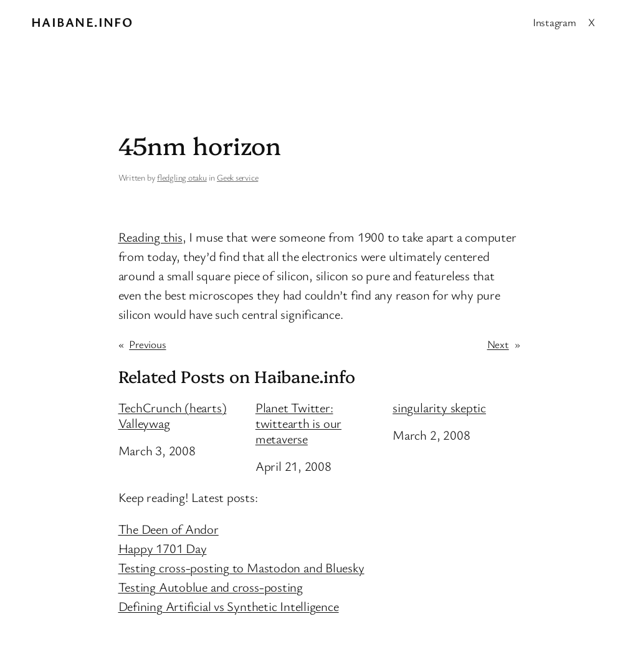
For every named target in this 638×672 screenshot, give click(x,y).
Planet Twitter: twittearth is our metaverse (298, 423)
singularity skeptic (439, 408)
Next (498, 344)
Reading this (150, 237)
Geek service (237, 177)
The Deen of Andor (169, 529)
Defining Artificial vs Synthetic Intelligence (229, 606)
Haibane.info (82, 22)
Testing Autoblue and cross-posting (211, 587)
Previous (147, 344)
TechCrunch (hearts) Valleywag (173, 415)
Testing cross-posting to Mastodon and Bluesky (241, 567)
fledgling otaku (182, 177)
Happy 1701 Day (163, 548)
